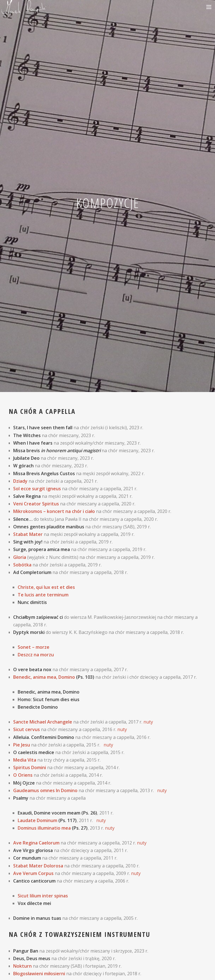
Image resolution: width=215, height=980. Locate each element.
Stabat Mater (28, 534)
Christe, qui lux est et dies (46, 587)
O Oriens (23, 775)
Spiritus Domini (30, 767)
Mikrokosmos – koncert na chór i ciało (54, 511)
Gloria (20, 557)
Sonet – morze (34, 647)
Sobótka (22, 565)
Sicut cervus (27, 729)
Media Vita (25, 760)
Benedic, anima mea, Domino (44, 677)
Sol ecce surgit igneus (37, 489)
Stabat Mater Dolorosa (38, 866)
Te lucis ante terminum (43, 595)
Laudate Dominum (37, 820)
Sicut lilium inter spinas (43, 896)
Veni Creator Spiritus (36, 504)
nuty (148, 722)
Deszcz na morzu (36, 655)
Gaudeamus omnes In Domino (45, 790)
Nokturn (22, 966)
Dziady (20, 481)
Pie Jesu (22, 745)
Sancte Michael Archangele (43, 722)
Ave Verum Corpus (33, 873)
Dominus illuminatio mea (44, 828)
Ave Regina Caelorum (36, 843)
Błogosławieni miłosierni (39, 974)
